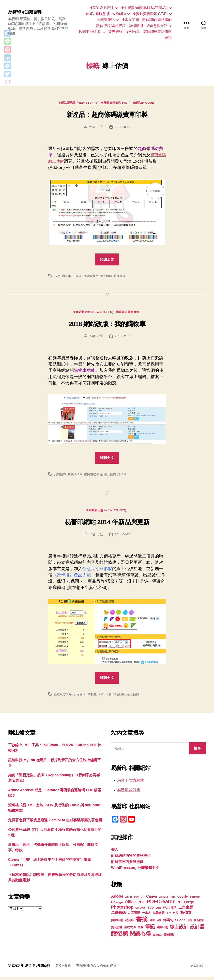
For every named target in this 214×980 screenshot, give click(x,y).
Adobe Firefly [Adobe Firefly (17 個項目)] (132, 900)
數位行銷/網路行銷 (111, 26)
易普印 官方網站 (131, 783)
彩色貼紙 (123, 697)
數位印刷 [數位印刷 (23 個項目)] (117, 923)
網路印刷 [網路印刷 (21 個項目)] (162, 930)
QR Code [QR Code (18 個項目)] (140, 911)
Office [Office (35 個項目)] (130, 905)
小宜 (100, 128)
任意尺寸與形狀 (65, 697)
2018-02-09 (123, 338)
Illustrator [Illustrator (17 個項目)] (195, 900)
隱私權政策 (67, 968)
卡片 (104, 697)
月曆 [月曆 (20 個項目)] (152, 923)
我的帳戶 (60, 476)
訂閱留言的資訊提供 (127, 865)
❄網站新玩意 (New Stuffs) (105, 14)
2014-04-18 (123, 537)
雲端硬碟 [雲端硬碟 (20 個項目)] (169, 938)
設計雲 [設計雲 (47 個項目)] (197, 930)
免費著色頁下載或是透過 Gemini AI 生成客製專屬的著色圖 (55, 823)
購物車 (126, 476)
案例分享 (133, 32)
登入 (115, 853)
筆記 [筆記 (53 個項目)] (150, 930)
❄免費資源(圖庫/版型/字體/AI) (144, 8)
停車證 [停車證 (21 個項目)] (146, 916)
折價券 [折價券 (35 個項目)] (186, 915)
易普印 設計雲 (129, 793)
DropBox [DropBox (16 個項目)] (163, 900)
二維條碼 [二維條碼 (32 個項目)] (118, 916)
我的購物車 (76, 476)
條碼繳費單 (93, 277)
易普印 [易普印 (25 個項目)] (129, 923)
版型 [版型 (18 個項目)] (190, 923)
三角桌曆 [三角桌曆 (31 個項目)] (186, 910)
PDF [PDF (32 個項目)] (141, 905)
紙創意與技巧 (157, 26)
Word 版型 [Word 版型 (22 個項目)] (170, 911)
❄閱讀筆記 (106, 20)
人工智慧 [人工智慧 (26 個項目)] (134, 916)
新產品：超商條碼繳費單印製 (107, 116)
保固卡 (83, 697)
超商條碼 (123, 277)
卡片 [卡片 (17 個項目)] (168, 916)
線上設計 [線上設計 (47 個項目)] (179, 930)
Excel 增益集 (63, 277)
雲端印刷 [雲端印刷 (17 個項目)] (157, 938)
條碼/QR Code (148, 104)
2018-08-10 (123, 128)
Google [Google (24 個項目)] (182, 900)
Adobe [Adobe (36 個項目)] (117, 899)
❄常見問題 (131, 20)
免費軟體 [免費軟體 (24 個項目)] (159, 916)
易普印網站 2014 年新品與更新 (107, 525)
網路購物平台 (96, 476)
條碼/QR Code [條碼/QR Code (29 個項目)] (174, 923)
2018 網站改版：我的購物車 (107, 326)
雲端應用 (136, 26)
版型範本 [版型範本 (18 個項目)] (199, 923)
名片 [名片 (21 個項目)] (176, 916)
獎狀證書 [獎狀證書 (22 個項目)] (117, 930)
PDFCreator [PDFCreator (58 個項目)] (161, 905)
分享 (8, 82)
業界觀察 (115, 32)
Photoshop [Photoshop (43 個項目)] (122, 910)
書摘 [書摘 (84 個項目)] (142, 922)
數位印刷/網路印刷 (157, 20)
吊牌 (112, 697)
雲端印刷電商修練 (157, 32)
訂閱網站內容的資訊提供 (131, 859)
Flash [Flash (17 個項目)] (173, 900)
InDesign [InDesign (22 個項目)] (117, 905)
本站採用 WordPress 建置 (101, 968)
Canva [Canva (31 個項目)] (152, 899)
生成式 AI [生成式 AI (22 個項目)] (130, 930)
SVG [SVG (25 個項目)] (151, 910)
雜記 (168, 38)
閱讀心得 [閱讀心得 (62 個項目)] (140, 937)
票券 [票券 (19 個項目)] (140, 930)
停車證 (94, 697)
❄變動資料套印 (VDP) (150, 14)
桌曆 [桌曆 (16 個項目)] (159, 923)
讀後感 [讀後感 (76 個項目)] (120, 937)
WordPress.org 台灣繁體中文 (135, 871)
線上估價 (109, 277)
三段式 (78, 277)
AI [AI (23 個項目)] (143, 900)
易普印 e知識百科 (26, 12)
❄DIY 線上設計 (102, 8)
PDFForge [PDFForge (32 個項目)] (185, 905)
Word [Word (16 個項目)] (158, 911)
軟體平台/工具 (90, 32)
